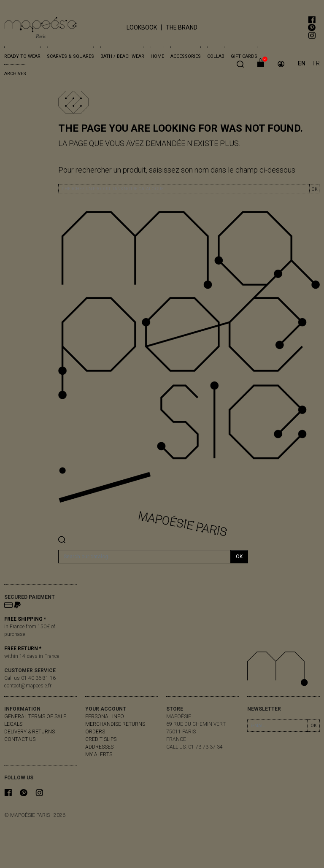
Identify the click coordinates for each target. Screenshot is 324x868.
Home (157, 56)
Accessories (186, 56)
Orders (95, 732)
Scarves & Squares (70, 56)
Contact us (20, 739)
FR (316, 63)
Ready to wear (22, 56)
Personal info (105, 717)
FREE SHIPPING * (25, 619)
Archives (15, 74)
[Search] (144, 557)
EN (302, 63)
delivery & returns (30, 732)
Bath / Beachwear (122, 56)
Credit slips (101, 739)
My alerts (99, 754)
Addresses (99, 747)
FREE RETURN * (23, 649)
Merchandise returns (115, 724)
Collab (216, 56)
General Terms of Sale (35, 717)
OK (314, 189)
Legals (13, 724)
